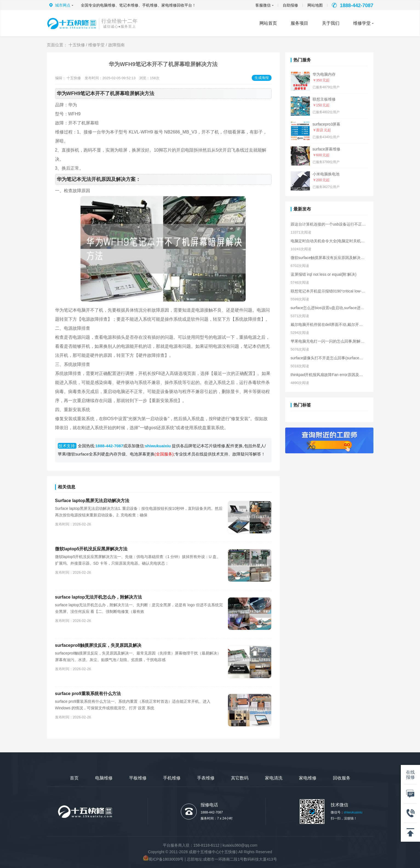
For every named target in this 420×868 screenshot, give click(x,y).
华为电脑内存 (324, 74)
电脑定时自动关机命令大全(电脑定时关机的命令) (328, 241)
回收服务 (342, 778)
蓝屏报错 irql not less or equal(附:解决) (324, 274)
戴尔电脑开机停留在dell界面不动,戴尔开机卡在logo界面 (328, 325)
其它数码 (240, 778)
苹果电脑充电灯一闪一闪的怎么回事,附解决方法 (328, 341)
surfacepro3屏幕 (327, 124)
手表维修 (206, 778)
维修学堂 (362, 23)
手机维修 (172, 778)
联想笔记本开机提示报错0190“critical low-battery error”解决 (328, 291)
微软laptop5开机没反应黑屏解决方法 (91, 549)
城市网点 (63, 5)
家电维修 (308, 778)
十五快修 (77, 45)
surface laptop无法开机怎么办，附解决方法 (98, 597)
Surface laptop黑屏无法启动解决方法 (92, 501)
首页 (74, 778)
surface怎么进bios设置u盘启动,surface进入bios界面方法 (328, 308)
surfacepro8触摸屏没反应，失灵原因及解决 (98, 645)
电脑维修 (104, 778)
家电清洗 (274, 778)
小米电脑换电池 (326, 174)
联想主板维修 (324, 99)
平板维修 (138, 778)
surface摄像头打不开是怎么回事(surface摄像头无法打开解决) (328, 358)
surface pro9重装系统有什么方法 (88, 694)
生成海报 (262, 78)
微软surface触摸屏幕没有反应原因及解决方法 (328, 258)
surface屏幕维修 (327, 149)
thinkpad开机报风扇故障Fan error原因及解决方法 (328, 375)
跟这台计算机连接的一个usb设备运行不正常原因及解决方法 (328, 224)
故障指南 (116, 45)
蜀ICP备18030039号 (166, 859)
